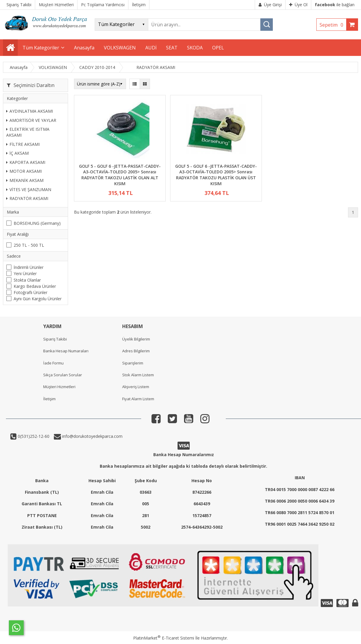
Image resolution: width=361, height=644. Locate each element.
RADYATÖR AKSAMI (27, 198)
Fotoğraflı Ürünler (30, 292)
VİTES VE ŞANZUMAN (29, 189)
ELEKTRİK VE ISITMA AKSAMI (28, 132)
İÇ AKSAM (17, 153)
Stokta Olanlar (27, 280)
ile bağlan (335, 5)
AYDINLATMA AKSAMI (30, 111)
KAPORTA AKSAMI (26, 162)
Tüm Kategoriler (41, 48)
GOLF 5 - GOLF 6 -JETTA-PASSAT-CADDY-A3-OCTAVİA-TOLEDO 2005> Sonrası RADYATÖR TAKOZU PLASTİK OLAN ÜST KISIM (216, 175)
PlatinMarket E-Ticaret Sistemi (164, 638)
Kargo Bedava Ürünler (35, 286)
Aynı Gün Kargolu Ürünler (38, 299)
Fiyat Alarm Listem (138, 399)
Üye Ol (298, 5)
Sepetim (333, 25)
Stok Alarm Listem (138, 375)
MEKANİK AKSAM (25, 180)
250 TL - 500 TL (29, 245)
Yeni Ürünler (25, 273)
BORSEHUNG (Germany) (37, 223)
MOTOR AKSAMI (24, 171)
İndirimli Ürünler (29, 267)
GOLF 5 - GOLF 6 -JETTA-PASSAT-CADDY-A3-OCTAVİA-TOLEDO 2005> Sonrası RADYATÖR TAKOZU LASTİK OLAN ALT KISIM (120, 175)
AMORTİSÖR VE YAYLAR (31, 120)
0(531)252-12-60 (33, 436)
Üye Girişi (270, 5)
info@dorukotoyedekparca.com (92, 436)
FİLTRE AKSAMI (23, 144)
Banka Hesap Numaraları (66, 351)
